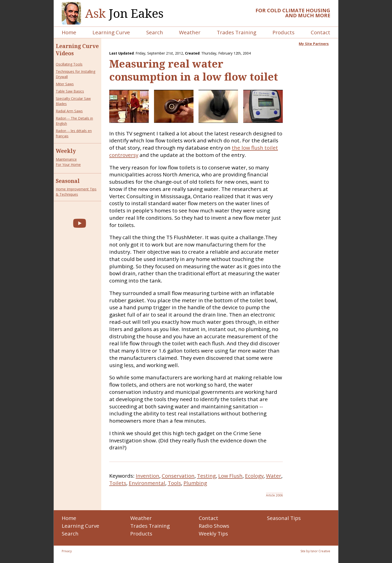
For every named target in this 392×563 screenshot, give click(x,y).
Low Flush (230, 476)
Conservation (178, 476)
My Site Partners (314, 44)
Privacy (67, 551)
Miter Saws (65, 84)
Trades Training (236, 32)
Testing (206, 476)
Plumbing (195, 483)
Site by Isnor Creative (315, 551)
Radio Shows (214, 526)
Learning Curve (111, 32)
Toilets (118, 483)
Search (155, 32)
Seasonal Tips (284, 518)
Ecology (254, 476)
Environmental (147, 483)
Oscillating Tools (69, 64)
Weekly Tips (213, 533)
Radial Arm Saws (69, 111)
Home (69, 32)
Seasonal (68, 181)
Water (274, 476)
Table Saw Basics (70, 91)
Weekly (66, 151)
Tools (174, 483)
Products (283, 32)
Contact (320, 32)
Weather (190, 32)
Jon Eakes (124, 13)
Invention (147, 476)
